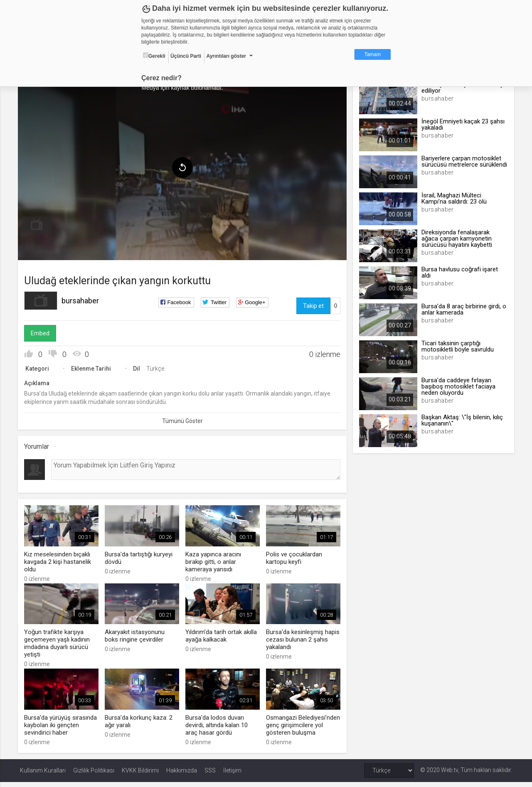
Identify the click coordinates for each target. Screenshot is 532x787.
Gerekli (154, 56)
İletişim (232, 775)
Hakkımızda (182, 775)
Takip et (313, 305)
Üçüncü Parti (186, 56)
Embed (42, 332)
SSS (210, 775)
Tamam (373, 54)
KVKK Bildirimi (140, 775)
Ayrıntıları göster (226, 56)
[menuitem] (39, 224)
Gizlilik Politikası (94, 775)
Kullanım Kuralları (43, 775)
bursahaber (82, 299)
